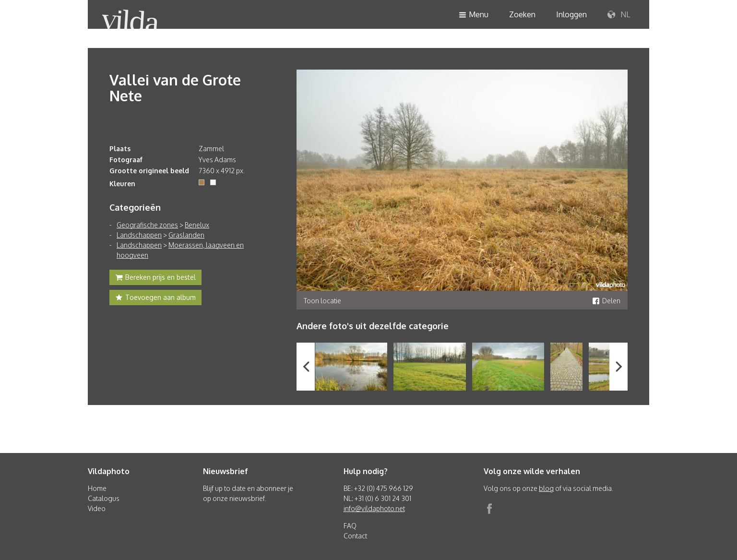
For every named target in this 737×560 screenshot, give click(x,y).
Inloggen (571, 14)
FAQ (350, 526)
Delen (606, 301)
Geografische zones (147, 225)
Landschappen (139, 235)
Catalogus (104, 498)
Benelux (197, 225)
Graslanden (186, 235)
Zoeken (522, 14)
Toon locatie (322, 301)
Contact (355, 536)
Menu (474, 15)
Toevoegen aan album (155, 298)
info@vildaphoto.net (374, 508)
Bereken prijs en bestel (155, 278)
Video (97, 508)
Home (97, 488)
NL (619, 15)
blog (546, 488)
